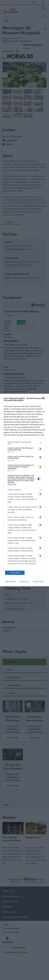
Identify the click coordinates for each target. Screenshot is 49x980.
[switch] (39, 449)
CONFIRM (15, 573)
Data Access (24, 582)
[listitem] (24, 443)
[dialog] (24, 490)
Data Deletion (10, 582)
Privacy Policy (38, 582)
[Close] (44, 399)
